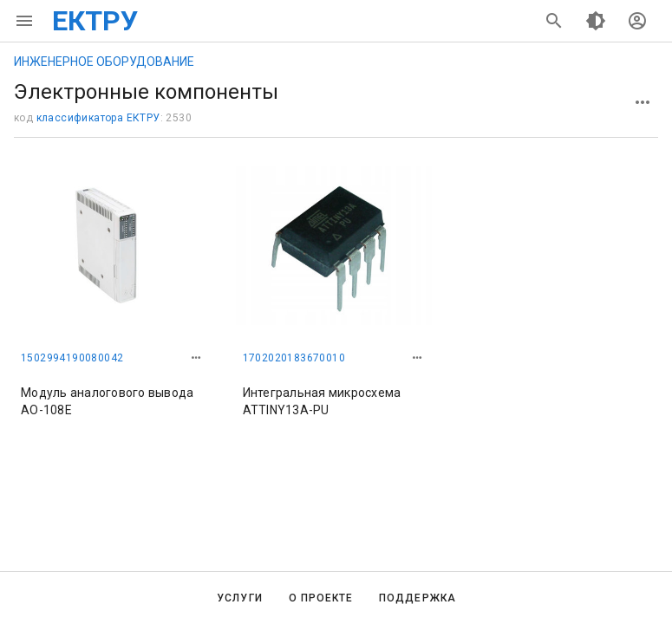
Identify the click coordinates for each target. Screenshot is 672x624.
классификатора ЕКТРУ (98, 118)
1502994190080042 (72, 358)
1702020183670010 (294, 358)
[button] (196, 358)
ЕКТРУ (95, 21)
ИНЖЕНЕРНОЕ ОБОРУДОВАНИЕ (104, 62)
